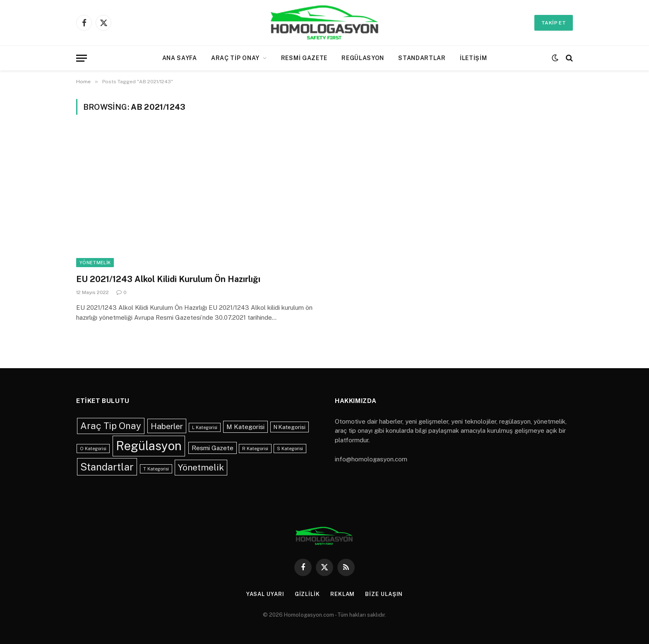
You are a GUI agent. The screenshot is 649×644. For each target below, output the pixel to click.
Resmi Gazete (304, 58)
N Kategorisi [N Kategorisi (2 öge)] (290, 427)
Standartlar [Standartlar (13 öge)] (107, 467)
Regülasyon (363, 58)
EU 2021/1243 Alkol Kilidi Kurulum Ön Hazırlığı (168, 279)
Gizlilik (307, 594)
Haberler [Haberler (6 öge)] (167, 426)
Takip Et (554, 23)
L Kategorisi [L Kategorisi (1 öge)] (205, 427)
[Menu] (82, 58)
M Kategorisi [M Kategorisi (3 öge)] (245, 427)
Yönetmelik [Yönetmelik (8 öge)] (201, 467)
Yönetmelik (95, 263)
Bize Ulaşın (384, 594)
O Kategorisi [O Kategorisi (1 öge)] (93, 449)
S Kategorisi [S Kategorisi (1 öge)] (290, 449)
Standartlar (422, 58)
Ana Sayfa (180, 58)
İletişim (474, 58)
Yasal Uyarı (265, 594)
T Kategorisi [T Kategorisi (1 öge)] (156, 469)
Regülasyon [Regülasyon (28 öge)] (149, 446)
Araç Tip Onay (235, 58)
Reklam (343, 594)
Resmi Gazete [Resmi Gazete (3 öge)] (213, 448)
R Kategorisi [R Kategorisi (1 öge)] (255, 449)
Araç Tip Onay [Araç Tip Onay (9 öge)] (111, 426)
